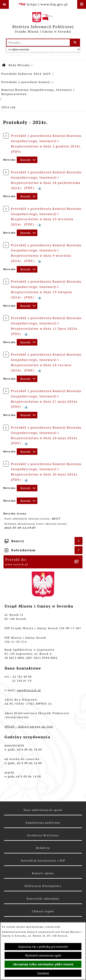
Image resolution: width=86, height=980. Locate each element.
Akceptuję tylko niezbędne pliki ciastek (43, 964)
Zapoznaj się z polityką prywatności (43, 947)
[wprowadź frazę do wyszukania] (38, 43)
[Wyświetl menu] (82, 4)
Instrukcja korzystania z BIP (43, 861)
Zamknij (43, 973)
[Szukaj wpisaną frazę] (75, 43)
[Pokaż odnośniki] (4, 4)
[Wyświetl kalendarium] (79, 550)
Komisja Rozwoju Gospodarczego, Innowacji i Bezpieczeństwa (38, 92)
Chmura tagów (43, 911)
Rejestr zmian (43, 873)
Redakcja (43, 848)
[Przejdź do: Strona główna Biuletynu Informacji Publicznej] (4, 65)
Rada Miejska (19, 65)
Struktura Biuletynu (43, 835)
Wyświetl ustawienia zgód (43, 955)
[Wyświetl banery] (79, 541)
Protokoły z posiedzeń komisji (26, 82)
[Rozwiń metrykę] (27, 160)
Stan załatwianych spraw (43, 810)
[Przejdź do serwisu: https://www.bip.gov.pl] (43, 4)
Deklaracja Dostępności (43, 886)
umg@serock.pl (29, 690)
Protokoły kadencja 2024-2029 (26, 74)
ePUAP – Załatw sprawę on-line (29, 727)
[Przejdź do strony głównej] (43, 24)
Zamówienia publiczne (43, 823)
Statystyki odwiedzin (43, 899)
